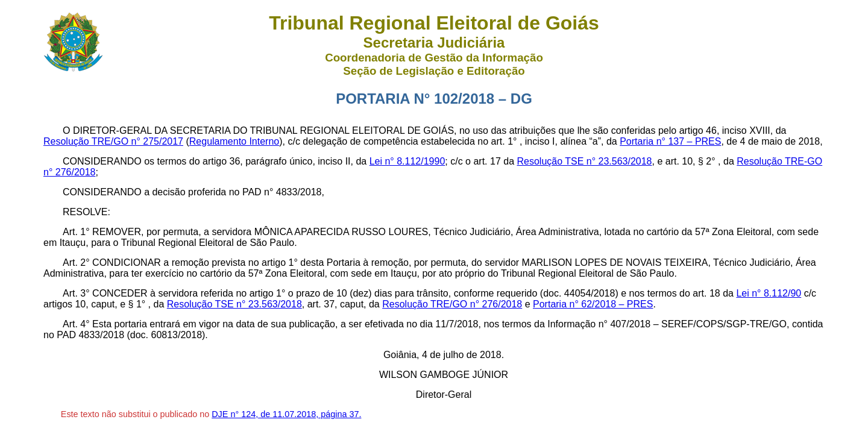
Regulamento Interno (234, 141)
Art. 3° (76, 293)
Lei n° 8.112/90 (769, 293)
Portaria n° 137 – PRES (670, 141)
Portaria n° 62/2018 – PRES (593, 304)
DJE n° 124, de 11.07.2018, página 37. (286, 414)
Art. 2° (76, 263)
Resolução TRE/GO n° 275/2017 (113, 141)
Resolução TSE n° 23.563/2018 (584, 161)
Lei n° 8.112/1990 (407, 161)
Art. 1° (76, 232)
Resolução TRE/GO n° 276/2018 (452, 304)
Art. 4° (76, 324)
